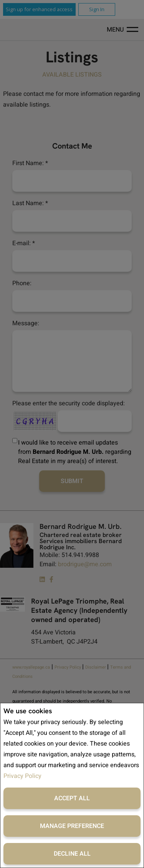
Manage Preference (72, 826)
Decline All (72, 854)
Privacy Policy (22, 776)
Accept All (72, 798)
